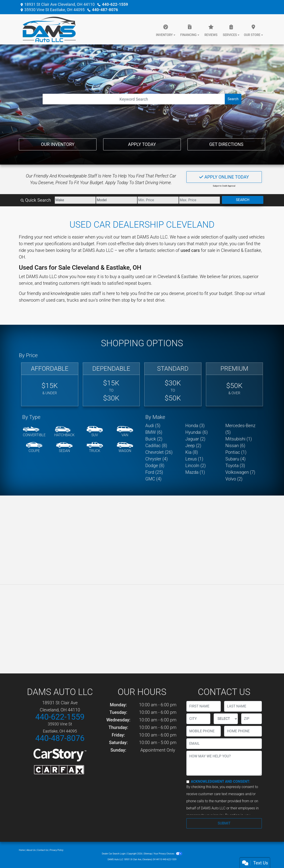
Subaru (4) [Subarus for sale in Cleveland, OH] (236, 459)
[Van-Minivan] (125, 432)
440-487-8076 (105, 10)
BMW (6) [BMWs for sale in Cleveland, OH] (154, 432)
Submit (224, 823)
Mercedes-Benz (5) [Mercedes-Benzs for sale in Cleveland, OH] (241, 429)
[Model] (117, 200)
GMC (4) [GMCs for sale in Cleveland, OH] (153, 479)
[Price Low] (158, 200)
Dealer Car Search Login (114, 854)
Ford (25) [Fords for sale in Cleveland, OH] (154, 472)
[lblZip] (251, 719)
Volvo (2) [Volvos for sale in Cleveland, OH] (234, 479)
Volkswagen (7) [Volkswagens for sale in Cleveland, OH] (240, 472)
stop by (128, 300)
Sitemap (148, 854)
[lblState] (226, 719)
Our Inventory (58, 144)
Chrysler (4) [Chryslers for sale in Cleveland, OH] (157, 459)
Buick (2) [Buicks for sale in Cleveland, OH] (154, 439)
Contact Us (43, 850)
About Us (31, 850)
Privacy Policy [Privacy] (57, 850)
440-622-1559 (115, 4)
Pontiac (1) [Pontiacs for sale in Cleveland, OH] (236, 452)
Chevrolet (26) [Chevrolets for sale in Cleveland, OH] (159, 452)
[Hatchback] (65, 432)
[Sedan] (64, 448)
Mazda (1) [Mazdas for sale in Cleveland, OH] (195, 472)
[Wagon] (125, 448)
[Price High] (200, 200)
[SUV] (95, 432)
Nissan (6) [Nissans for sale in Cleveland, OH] (235, 446)
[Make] (75, 200)
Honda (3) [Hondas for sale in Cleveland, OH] (195, 426)
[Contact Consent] (188, 782)
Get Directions (226, 144)
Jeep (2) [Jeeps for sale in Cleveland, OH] (193, 446)
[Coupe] (34, 448)
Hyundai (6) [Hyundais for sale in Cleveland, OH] (196, 432)
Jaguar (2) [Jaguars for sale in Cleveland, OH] (195, 439)
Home (22, 850)
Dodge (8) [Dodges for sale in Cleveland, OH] (155, 466)
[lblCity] (198, 719)
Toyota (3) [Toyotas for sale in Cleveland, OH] (235, 466)
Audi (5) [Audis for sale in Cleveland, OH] (153, 426)
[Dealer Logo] (47, 29)
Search (233, 99)
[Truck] (95, 448)
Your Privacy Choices (168, 854)
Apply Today (142, 144)
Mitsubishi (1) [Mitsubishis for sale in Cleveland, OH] (239, 439)
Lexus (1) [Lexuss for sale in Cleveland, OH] (194, 459)
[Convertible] (34, 432)
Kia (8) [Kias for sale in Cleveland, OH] (192, 452)
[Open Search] (134, 99)
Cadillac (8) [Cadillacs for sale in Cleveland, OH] (156, 446)
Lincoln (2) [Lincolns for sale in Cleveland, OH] (195, 466)
